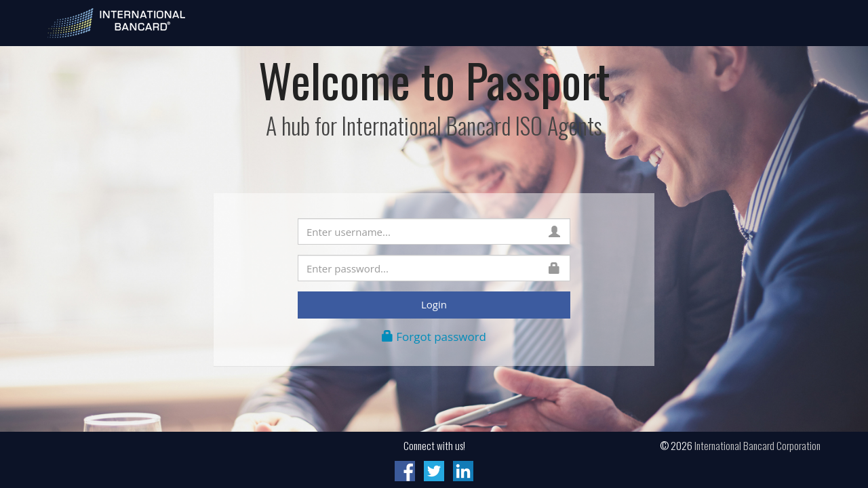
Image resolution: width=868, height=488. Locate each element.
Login (434, 304)
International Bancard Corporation (757, 445)
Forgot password (434, 337)
